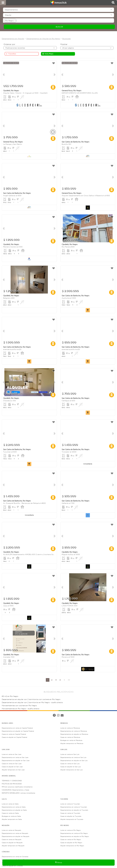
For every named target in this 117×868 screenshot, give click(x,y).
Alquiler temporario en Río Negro (72, 846)
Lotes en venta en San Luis (70, 754)
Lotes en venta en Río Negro (71, 830)
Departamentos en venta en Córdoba (15, 857)
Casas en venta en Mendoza (70, 737)
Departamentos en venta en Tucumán (74, 807)
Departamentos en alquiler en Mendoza (74, 734)
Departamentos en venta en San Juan (15, 757)
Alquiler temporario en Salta (12, 819)
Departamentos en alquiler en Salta (14, 810)
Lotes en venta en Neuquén (11, 830)
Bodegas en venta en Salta (11, 816)
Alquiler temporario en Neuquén (13, 846)
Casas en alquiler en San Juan (12, 767)
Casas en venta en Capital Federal (14, 734)
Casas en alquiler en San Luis (71, 767)
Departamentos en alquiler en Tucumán (74, 810)
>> (69, 680)
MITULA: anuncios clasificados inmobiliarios (17, 787)
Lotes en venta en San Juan (12, 754)
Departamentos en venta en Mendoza (74, 731)
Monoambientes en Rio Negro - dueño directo (21, 709)
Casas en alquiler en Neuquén (12, 843)
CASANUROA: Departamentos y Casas (15, 790)
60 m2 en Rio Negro (10, 696)
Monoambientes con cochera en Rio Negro (19, 706)
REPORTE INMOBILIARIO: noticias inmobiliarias (18, 793)
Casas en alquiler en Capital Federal (14, 737)
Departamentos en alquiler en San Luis (74, 760)
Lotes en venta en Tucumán (70, 804)
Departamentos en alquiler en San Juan (16, 760)
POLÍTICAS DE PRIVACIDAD (12, 784)
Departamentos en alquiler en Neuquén (16, 836)
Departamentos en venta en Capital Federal (17, 728)
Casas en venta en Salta (10, 813)
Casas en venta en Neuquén (12, 839)
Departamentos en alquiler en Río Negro (75, 836)
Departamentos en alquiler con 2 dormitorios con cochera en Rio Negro (31, 699)
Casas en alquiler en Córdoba (12, 866)
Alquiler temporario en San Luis (71, 770)
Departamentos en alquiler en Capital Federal (18, 731)
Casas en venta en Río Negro (71, 839)
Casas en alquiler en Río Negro (71, 843)
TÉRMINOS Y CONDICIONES (12, 781)
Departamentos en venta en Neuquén (15, 833)
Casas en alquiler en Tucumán (71, 816)
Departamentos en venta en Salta (14, 807)
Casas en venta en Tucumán (70, 813)
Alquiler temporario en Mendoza (72, 743)
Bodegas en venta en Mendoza (71, 740)
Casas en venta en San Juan (12, 764)
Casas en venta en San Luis (70, 764)
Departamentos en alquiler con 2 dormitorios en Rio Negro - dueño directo (32, 703)
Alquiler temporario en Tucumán (72, 819)
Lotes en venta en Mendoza (70, 728)
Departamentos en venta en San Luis (73, 757)
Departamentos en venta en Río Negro (74, 833)
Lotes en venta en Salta (10, 804)
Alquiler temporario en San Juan (13, 770)
